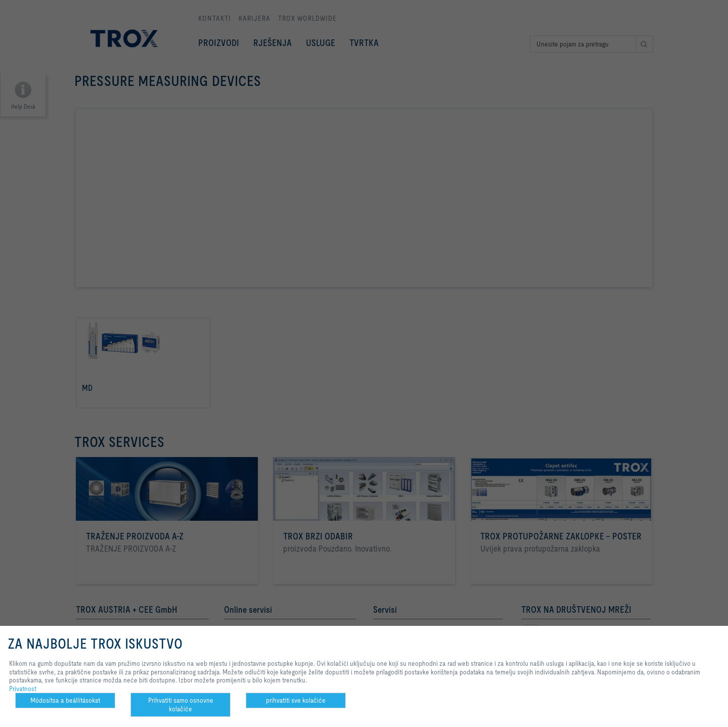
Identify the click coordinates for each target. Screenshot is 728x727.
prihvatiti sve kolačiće (296, 700)
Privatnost (23, 689)
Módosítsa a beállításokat (65, 700)
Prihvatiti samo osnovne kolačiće (181, 705)
